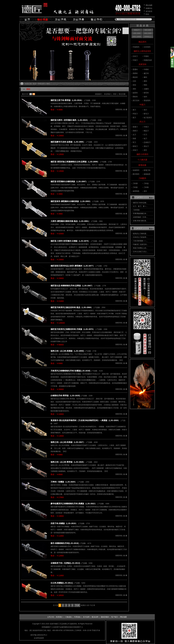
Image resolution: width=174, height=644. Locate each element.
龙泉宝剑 (142, 64)
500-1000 (148, 30)
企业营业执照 (39, 638)
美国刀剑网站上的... (140, 248)
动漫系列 (136, 170)
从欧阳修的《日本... (140, 217)
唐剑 (145, 81)
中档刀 (146, 127)
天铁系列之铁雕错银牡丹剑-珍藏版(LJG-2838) (70, 371)
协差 (134, 139)
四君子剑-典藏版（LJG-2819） (64, 523)
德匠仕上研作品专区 (142, 51)
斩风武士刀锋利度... (140, 234)
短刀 (145, 139)
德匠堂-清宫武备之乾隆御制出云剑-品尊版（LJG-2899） (75, 162)
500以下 (137, 30)
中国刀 (135, 60)
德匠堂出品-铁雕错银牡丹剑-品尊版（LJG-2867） (72, 286)
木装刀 (135, 150)
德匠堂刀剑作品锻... (140, 203)
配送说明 (95, 617)
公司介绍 (51, 617)
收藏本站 (149, 8)
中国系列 (136, 47)
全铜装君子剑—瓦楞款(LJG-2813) (65, 563)
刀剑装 (146, 187)
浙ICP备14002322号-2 (39, 635)
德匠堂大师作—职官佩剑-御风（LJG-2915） (70, 120)
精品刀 (146, 131)
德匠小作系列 (142, 154)
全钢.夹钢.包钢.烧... (140, 221)
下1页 (77, 605)
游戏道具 (147, 174)
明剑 (145, 85)
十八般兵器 (142, 160)
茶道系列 (147, 101)
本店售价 (107, 94)
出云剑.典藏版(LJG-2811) (62, 583)
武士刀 (142, 122)
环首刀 (135, 114)
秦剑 (145, 77)
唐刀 (134, 110)
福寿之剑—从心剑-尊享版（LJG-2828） (68, 462)
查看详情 (119, 110)
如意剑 (135, 93)
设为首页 (149, 11)
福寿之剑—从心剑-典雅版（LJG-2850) (67, 351)
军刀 (134, 142)
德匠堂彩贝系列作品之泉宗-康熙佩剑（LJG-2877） (73, 266)
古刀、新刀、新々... (140, 206)
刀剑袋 (135, 183)
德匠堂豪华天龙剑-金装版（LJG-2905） (68, 142)
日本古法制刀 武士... (140, 252)
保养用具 (136, 191)
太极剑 (146, 89)
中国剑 (146, 56)
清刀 (145, 110)
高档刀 (135, 131)
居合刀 (146, 146)
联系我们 (59, 617)
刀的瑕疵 (136, 210)
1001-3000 (137, 33)
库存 (115, 94)
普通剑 (135, 69)
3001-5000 (148, 33)
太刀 (134, 135)
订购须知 (68, 617)
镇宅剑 (146, 93)
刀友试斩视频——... (140, 241)
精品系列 (142, 42)
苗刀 (134, 118)
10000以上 (148, 37)
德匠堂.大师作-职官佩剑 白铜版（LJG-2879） (70, 241)
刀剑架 (135, 187)
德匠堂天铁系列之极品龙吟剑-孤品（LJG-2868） (72, 307)
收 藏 (125, 110)
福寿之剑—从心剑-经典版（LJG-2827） (68, 442)
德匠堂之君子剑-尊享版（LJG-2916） (67, 100)
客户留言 (115, 617)
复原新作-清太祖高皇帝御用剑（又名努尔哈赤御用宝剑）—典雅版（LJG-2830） (85, 420)
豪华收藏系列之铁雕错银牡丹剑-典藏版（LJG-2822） (74, 504)
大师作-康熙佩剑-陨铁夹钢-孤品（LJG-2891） (70, 221)
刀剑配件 (142, 178)
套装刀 (135, 146)
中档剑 (146, 69)
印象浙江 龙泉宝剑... (140, 244)
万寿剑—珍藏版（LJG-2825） (64, 482)
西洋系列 (136, 174)
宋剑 (134, 85)
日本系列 (147, 47)
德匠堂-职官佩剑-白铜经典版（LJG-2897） (69, 181)
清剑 (134, 89)
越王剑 (146, 73)
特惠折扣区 (148, 60)
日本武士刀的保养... (140, 237)
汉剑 (134, 81)
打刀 (145, 135)
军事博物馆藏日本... (140, 214)
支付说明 (86, 617)
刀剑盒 (146, 183)
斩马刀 (146, 114)
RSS (147, 14)
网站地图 (149, 5)
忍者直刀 (147, 142)
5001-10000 (137, 37)
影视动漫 (142, 165)
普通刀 (135, 127)
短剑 (145, 97)
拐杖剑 (135, 97)
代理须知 (77, 617)
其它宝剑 (136, 101)
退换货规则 (105, 617)
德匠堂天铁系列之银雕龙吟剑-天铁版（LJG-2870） (73, 329)
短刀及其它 (148, 118)
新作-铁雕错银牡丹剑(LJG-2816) (65, 543)
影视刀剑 (147, 170)
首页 (34, 84)
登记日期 (122, 94)
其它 (145, 150)
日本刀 (135, 56)
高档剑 (135, 73)
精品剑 (135, 77)
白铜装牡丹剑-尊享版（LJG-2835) (65, 396)
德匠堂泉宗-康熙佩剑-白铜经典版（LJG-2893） (71, 201)
